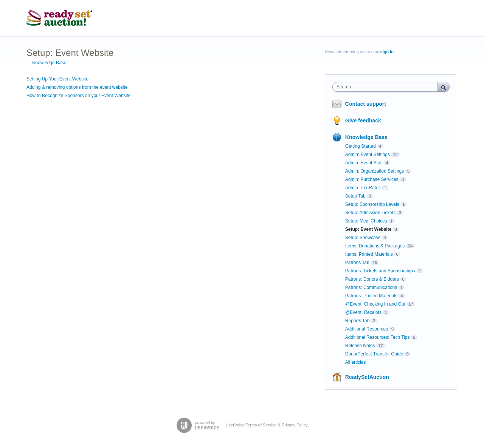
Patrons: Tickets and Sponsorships (380, 271)
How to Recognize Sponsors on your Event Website (78, 96)
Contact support (366, 104)
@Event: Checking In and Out (375, 304)
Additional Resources (367, 329)
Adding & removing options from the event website (77, 87)
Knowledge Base (366, 137)
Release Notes (360, 346)
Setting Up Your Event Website (57, 79)
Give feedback (363, 120)
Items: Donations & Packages (375, 246)
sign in (387, 52)
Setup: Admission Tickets (370, 213)
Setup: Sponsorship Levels (372, 204)
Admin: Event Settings (368, 154)
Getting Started (361, 146)
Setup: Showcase (363, 238)
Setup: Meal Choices (366, 221)
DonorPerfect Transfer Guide (374, 354)
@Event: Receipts (363, 312)
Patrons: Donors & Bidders (372, 279)
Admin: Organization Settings (375, 171)
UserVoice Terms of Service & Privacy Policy (267, 425)
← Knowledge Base (46, 63)
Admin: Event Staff (364, 163)
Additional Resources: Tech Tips (378, 337)
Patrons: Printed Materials (371, 296)
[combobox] (387, 87)
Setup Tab (355, 196)
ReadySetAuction (367, 377)
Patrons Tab (357, 263)
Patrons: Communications (371, 287)
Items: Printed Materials (369, 254)
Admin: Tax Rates (363, 188)
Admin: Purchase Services (372, 179)
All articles (356, 362)
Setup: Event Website (368, 229)
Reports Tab (357, 321)
